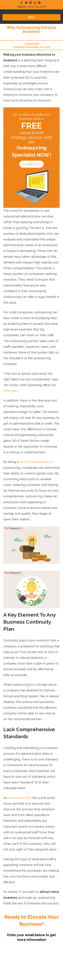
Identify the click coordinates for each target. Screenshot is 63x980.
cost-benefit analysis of (36, 462)
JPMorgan (11, 391)
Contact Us (32, 164)
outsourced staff (20, 798)
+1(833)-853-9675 (32, 7)
